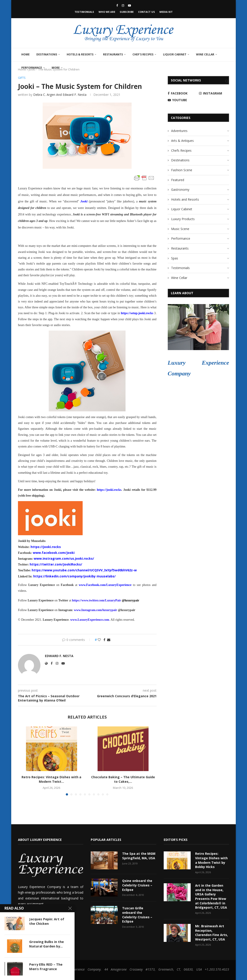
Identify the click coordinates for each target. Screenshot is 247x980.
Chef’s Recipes (143, 54)
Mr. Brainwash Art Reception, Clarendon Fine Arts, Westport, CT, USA (211, 932)
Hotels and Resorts (185, 199)
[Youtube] (129, 5)
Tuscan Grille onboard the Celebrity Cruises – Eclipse (137, 915)
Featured (178, 180)
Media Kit (166, 12)
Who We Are (107, 12)
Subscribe (127, 12)
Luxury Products (183, 219)
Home (25, 54)
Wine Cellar (205, 54)
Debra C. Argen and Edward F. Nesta (60, 95)
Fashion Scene (182, 170)
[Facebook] (117, 5)
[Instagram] (123, 5)
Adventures (179, 131)
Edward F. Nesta (59, 656)
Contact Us (147, 12)
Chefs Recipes (181, 150)
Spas (175, 258)
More (56, 68)
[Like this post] (99, 640)
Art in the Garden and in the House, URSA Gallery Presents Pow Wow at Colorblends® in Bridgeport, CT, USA (211, 896)
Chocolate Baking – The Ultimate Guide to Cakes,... (123, 779)
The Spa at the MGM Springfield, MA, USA (139, 856)
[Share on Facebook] (104, 640)
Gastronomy (180, 190)
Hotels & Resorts (80, 54)
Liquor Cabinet (175, 54)
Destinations (47, 54)
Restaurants (113, 54)
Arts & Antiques (182, 141)
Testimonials (84, 12)
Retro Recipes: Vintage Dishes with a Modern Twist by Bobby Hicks (211, 860)
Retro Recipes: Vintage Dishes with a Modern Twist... (51, 779)
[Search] (227, 81)
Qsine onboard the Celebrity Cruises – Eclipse (137, 885)
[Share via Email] (109, 640)
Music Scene (180, 229)
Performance (32, 68)
